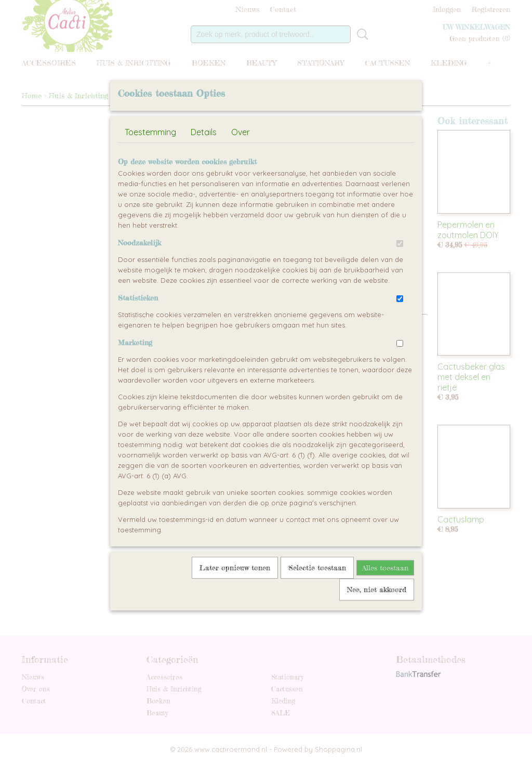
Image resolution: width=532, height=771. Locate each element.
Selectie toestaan (317, 591)
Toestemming (150, 156)
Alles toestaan (385, 591)
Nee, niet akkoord (377, 613)
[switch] (400, 267)
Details (204, 156)
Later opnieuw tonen (235, 591)
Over (241, 156)
